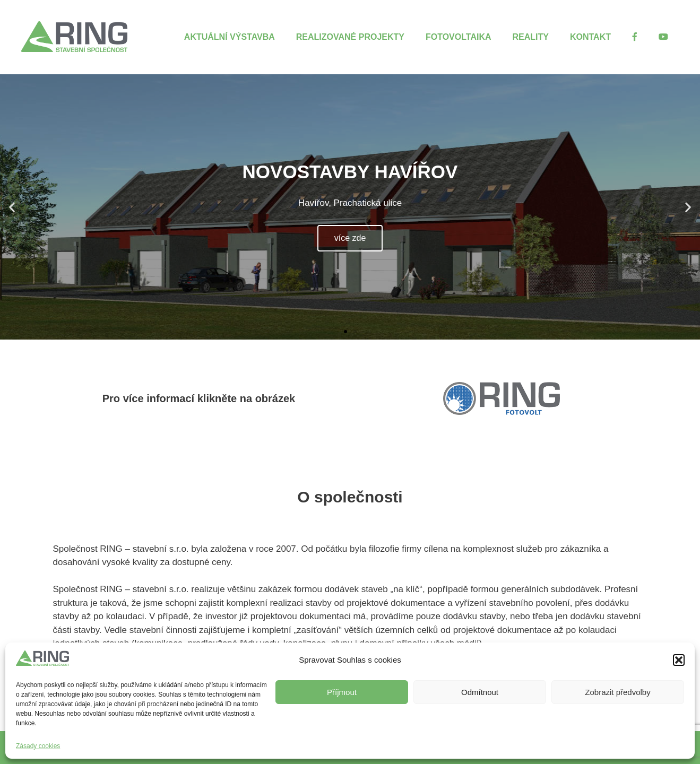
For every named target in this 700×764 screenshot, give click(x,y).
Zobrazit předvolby (617, 692)
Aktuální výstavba (230, 37)
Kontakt (590, 37)
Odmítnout (480, 692)
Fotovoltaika (459, 37)
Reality (531, 37)
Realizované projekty (350, 37)
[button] (679, 660)
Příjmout (342, 692)
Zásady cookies (38, 746)
